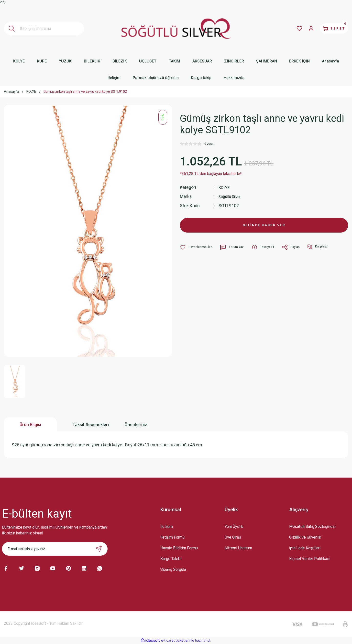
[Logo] (176, 29)
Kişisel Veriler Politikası (310, 559)
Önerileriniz (136, 424)
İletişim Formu (172, 537)
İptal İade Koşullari (305, 548)
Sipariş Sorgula (173, 569)
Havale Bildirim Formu (179, 548)
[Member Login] (302, 29)
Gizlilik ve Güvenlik (305, 537)
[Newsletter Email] (55, 549)
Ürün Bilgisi (30, 424)
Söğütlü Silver (232, 196)
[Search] (44, 29)
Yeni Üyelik (234, 526)
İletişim (167, 526)
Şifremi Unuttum (238, 548)
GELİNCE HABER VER (264, 226)
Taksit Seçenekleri (91, 424)
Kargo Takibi (171, 559)
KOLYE (225, 187)
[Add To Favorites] (197, 250)
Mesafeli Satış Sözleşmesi (312, 526)
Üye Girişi (233, 537)
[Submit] (99, 549)
